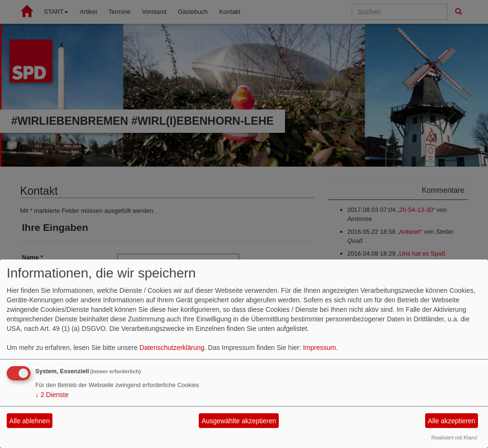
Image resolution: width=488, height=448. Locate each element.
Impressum (320, 348)
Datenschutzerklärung (172, 348)
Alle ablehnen (30, 421)
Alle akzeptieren (452, 421)
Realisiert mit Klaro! (454, 438)
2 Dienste (52, 395)
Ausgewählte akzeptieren (239, 421)
